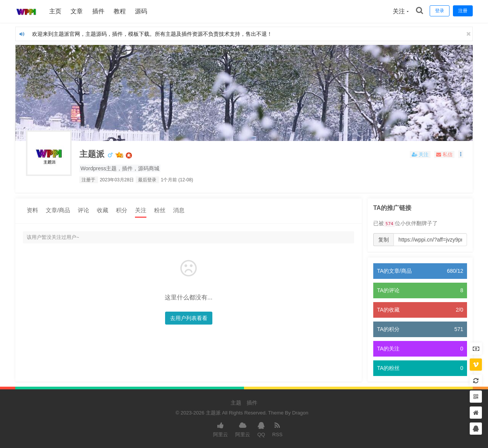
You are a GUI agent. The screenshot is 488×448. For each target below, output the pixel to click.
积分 (122, 210)
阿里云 (221, 429)
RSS (277, 429)
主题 (236, 403)
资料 (32, 210)
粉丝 (160, 210)
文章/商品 (58, 210)
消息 (179, 210)
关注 (141, 210)
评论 (83, 210)
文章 (77, 11)
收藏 (103, 210)
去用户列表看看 (187, 318)
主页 (56, 11)
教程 (120, 11)
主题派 (93, 154)
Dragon (300, 413)
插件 (99, 11)
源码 (142, 11)
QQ (261, 429)
